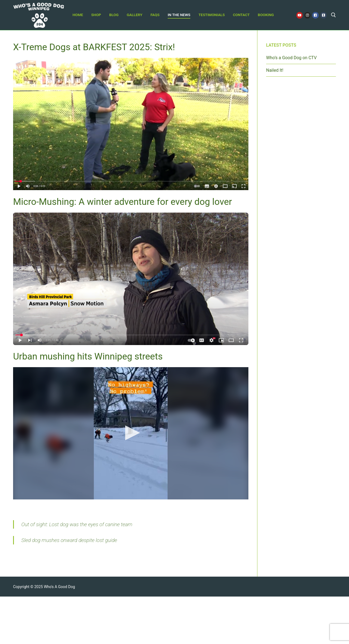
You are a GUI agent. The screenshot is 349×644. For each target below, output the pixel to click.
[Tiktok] (324, 15)
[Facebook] (315, 15)
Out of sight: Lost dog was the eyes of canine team (77, 524)
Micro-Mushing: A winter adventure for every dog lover (123, 202)
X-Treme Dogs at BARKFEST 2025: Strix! (94, 47)
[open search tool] (333, 15)
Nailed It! (275, 70)
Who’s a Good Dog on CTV (291, 58)
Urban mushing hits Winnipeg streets (88, 356)
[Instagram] (307, 15)
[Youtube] (300, 15)
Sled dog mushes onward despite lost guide (69, 540)
